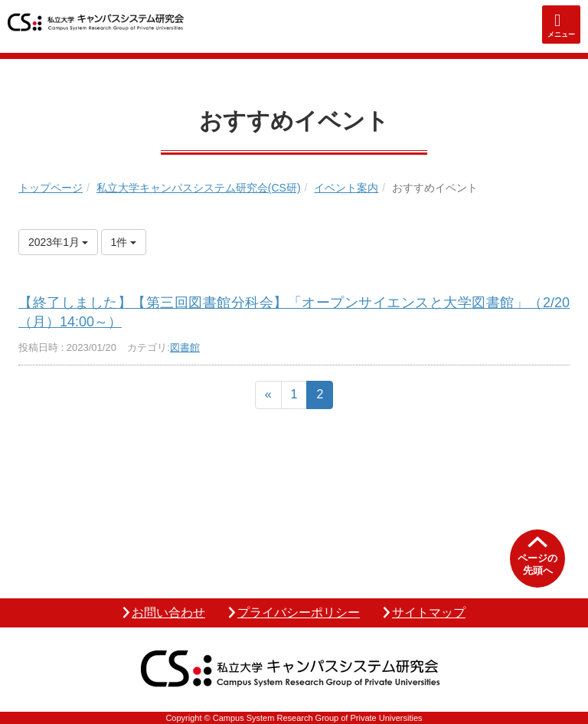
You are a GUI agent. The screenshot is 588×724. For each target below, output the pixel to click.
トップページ (51, 188)
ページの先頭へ (537, 564)
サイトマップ (429, 613)
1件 (124, 242)
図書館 (185, 347)
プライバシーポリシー (299, 613)
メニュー (561, 34)
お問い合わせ (168, 613)
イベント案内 (346, 188)
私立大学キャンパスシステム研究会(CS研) (199, 188)
